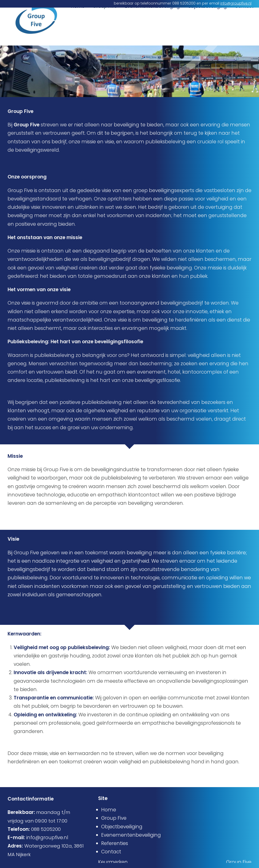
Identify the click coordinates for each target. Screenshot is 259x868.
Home (78, 36)
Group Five (105, 36)
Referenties (115, 843)
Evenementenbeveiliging (152, 36)
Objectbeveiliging (207, 36)
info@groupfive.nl (236, 3)
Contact (244, 36)
